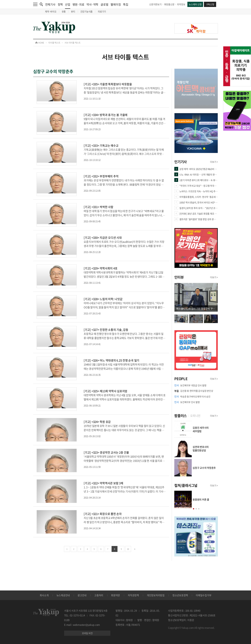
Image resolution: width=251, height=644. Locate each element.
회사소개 (44, 595)
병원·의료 (78, 4)
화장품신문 (169, 4)
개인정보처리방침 (156, 595)
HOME (40, 43)
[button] (194, 509)
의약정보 (181, 4)
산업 (68, 5)
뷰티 (73, 11)
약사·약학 (92, 4)
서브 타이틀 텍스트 (73, 43)
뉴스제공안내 (63, 595)
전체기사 (50, 4)
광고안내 (82, 595)
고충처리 (99, 595)
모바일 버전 (87, 633)
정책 (60, 4)
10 (128, 549)
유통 (64, 11)
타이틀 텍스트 (54, 43)
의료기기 (102, 11)
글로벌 (104, 4)
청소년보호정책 (180, 595)
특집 (126, 4)
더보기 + (214, 162)
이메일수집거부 (204, 595)
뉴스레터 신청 (195, 4)
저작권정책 (133, 595)
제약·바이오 (51, 11)
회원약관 (115, 595)
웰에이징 (116, 4)
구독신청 (210, 4)
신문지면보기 (155, 4)
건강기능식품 (87, 11)
